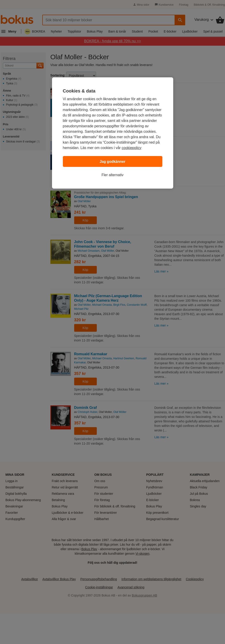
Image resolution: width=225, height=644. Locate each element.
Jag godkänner (113, 162)
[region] (113, 133)
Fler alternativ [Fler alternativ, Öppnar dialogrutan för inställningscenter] (112, 175)
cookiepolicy (131, 148)
